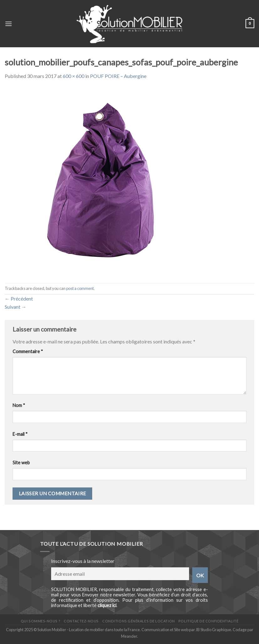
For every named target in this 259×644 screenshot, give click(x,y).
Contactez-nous (81, 621)
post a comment (80, 288)
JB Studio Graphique (213, 630)
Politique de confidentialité (208, 621)
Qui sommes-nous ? (40, 621)
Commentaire (28, 351)
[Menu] (8, 24)
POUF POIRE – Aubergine (118, 76)
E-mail (20, 434)
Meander (129, 636)
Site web (21, 463)
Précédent (19, 299)
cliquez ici (107, 605)
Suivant (16, 307)
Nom (19, 405)
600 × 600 (74, 76)
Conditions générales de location (138, 621)
